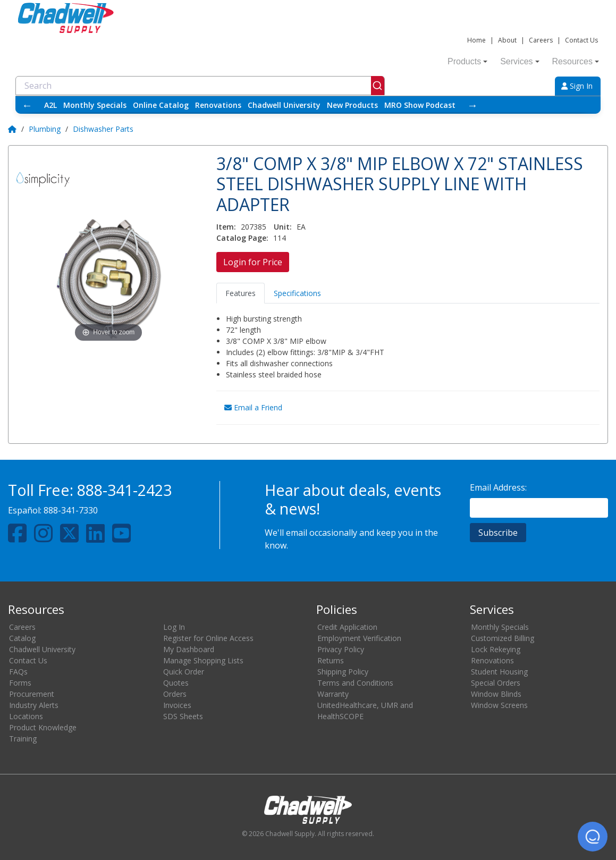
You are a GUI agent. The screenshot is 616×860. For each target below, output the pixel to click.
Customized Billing (503, 638)
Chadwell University (284, 105)
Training (23, 739)
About (507, 40)
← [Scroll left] (27, 105)
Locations (26, 716)
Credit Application (347, 627)
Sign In (577, 86)
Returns (331, 660)
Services (520, 61)
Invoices (177, 705)
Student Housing (499, 672)
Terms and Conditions (355, 683)
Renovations (218, 105)
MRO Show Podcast (420, 105)
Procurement (32, 694)
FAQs (18, 672)
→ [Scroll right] (472, 105)
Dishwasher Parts (103, 129)
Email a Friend (253, 407)
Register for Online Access (208, 638)
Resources (576, 61)
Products (467, 61)
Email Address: (498, 487)
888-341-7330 (71, 510)
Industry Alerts (34, 705)
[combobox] (200, 86)
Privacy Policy (341, 649)
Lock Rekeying (496, 649)
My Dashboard (189, 649)
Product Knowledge (43, 727)
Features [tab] (241, 293)
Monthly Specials (95, 105)
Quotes (176, 683)
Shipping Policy (343, 672)
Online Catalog (161, 105)
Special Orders (496, 683)
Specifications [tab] (297, 293)
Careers (541, 40)
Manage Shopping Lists (203, 660)
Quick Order (184, 672)
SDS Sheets (183, 716)
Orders (175, 694)
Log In (174, 627)
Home (476, 40)
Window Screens (499, 705)
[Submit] (378, 86)
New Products (352, 105)
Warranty (333, 694)
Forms (20, 683)
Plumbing (45, 129)
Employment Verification (359, 638)
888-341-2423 (124, 490)
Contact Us (581, 40)
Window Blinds (496, 694)
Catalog (22, 638)
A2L (50, 105)
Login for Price (253, 262)
